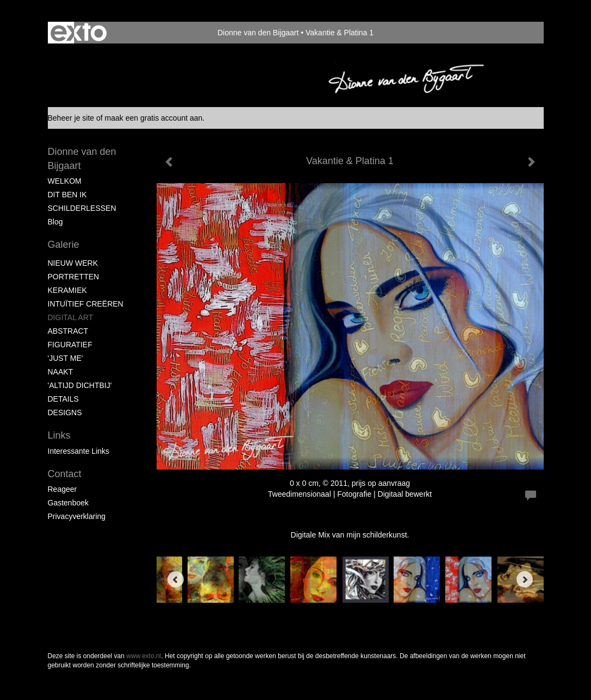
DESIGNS (65, 412)
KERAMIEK (67, 290)
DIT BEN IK (67, 195)
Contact (65, 474)
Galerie (64, 245)
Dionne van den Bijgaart (258, 33)
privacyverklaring (77, 516)
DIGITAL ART (71, 317)
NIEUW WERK (73, 263)
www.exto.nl (144, 656)
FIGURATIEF (70, 345)
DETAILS (63, 399)
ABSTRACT (68, 331)
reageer (63, 489)
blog (55, 222)
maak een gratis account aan (154, 118)
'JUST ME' (66, 358)
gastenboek (69, 503)
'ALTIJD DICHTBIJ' (80, 385)
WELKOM (65, 181)
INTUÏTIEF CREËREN (86, 304)
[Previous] (176, 579)
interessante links (79, 451)
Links (59, 435)
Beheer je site (71, 118)
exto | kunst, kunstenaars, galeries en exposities (79, 33)
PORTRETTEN (74, 277)
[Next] (525, 579)
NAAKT (61, 372)
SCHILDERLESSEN (82, 208)
